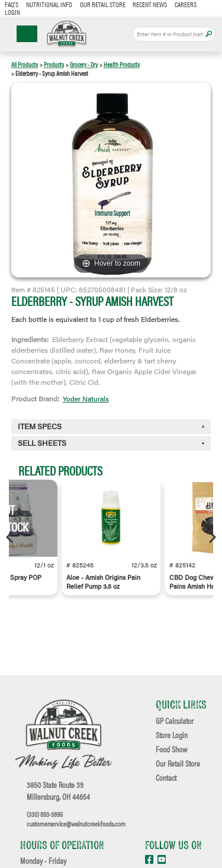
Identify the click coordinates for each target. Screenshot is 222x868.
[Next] (211, 537)
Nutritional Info (49, 4)
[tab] (111, 443)
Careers (186, 4)
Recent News (150, 4)
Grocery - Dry (84, 64)
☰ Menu (27, 34)
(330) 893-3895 (45, 814)
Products (54, 64)
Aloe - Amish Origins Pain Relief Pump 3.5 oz (103, 582)
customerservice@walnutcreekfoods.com (76, 824)
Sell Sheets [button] (42, 443)
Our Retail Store (103, 4)
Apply (209, 34)
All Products (25, 64)
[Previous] (11, 537)
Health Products (122, 64)
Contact (166, 778)
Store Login (172, 735)
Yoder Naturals (86, 398)
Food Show (171, 749)
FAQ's (12, 4)
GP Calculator (175, 721)
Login (12, 12)
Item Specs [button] (40, 426)
